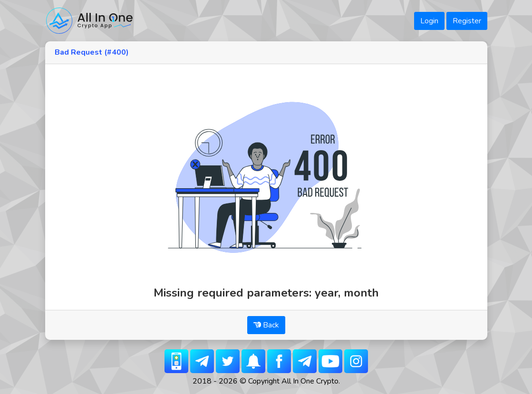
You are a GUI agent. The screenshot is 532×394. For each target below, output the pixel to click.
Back (266, 325)
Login (429, 21)
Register (467, 21)
